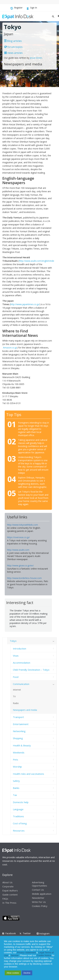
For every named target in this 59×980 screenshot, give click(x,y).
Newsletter (38, 898)
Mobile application (42, 894)
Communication (21, 684)
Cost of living (20, 823)
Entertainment (21, 724)
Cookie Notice (44, 955)
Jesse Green (36, 58)
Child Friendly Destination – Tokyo (31, 670)
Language (18, 809)
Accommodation (22, 663)
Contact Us (38, 890)
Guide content (10, 895)
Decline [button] (27, 973)
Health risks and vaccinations (28, 774)
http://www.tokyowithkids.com (22, 525)
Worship (17, 767)
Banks (16, 788)
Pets (15, 760)
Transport (18, 717)
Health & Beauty (22, 745)
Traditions (18, 816)
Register (16, 8)
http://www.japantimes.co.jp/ (25, 304)
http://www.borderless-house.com (24, 578)
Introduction (20, 649)
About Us (7, 882)
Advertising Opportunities (39, 884)
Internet (17, 690)
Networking (19, 731)
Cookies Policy (40, 906)
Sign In (32, 8)
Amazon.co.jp (10, 348)
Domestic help (21, 802)
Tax (15, 795)
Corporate (8, 886)
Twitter (27, 933)
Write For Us (39, 902)
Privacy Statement (26, 953)
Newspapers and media (25, 710)
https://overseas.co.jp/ (18, 537)
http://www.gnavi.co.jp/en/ (20, 565)
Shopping (18, 738)
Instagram (43, 934)
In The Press (9, 903)
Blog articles (13, 41)
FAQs (5, 899)
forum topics (13, 47)
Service (15, 955)
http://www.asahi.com (18, 550)
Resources (19, 831)
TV (14, 696)
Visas (16, 656)
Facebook (11, 933)
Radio (16, 703)
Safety (16, 781)
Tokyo (13, 641)
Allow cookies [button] (13, 973)
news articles (13, 53)
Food (16, 677)
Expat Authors (10, 890)
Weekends (19, 752)
